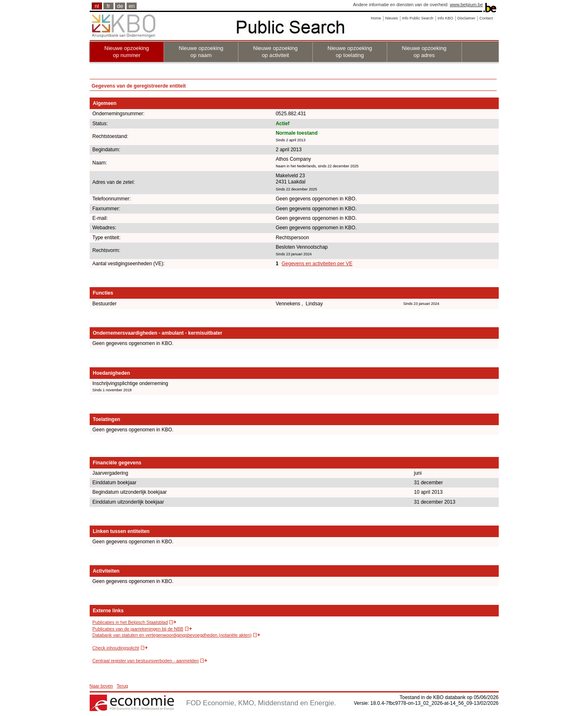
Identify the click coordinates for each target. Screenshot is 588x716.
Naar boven (101, 686)
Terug (122, 686)
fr (108, 6)
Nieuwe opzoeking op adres (424, 52)
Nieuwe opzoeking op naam (201, 52)
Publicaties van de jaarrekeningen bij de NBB (138, 629)
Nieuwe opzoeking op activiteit (276, 52)
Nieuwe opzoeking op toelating (350, 52)
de (120, 6)
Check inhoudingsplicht (116, 648)
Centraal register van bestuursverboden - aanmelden (146, 661)
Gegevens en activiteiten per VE (317, 264)
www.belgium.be (466, 5)
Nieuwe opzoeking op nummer (127, 52)
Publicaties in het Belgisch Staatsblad (130, 622)
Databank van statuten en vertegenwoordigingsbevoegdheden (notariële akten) (172, 635)
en (132, 6)
